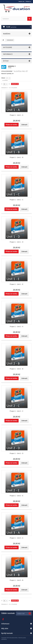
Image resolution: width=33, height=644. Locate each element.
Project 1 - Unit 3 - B (16, 580)
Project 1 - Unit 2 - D (17, 453)
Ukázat (3, 78)
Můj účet (5, 628)
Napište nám (22, 1)
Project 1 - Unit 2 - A (16, 327)
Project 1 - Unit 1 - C (17, 200)
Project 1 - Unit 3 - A (16, 538)
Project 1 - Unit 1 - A (16, 115)
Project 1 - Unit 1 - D (17, 242)
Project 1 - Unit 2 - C (17, 411)
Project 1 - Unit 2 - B (16, 369)
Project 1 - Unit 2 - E (16, 496)
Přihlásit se (28, 1)
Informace (8, 54)
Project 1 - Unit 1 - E (16, 284)
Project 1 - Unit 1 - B (16, 157)
